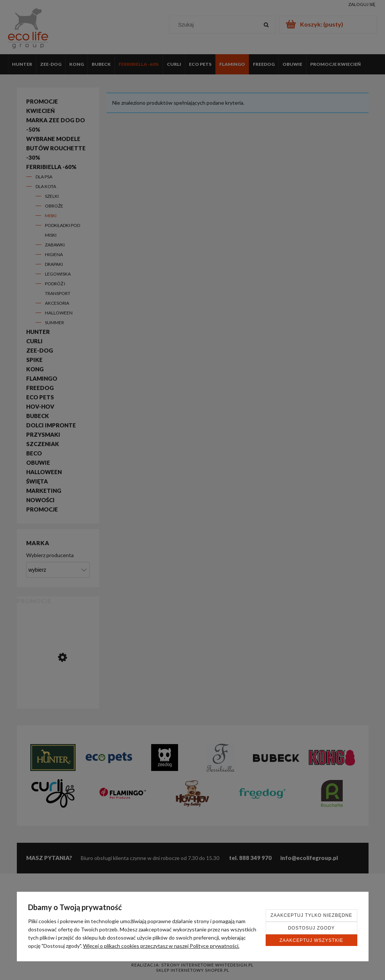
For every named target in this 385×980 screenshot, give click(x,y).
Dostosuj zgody (311, 928)
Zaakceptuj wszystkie (311, 940)
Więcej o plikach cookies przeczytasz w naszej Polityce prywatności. (161, 946)
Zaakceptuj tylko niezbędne (311, 915)
